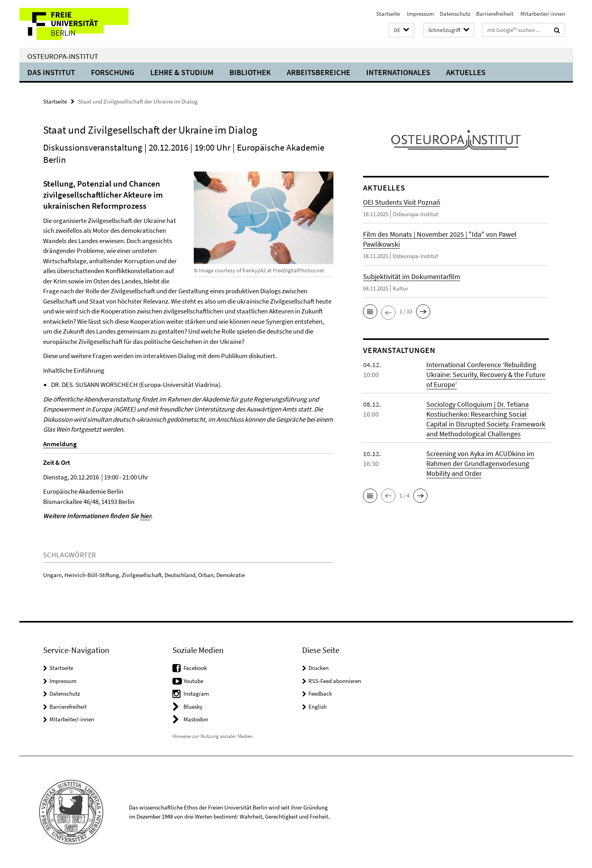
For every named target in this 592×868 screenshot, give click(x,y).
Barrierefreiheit (495, 14)
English (318, 707)
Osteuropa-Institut (63, 56)
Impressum (420, 14)
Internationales (398, 72)
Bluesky (193, 707)
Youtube (193, 681)
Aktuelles (466, 72)
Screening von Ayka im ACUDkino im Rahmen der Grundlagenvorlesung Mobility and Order (480, 463)
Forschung (113, 72)
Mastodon (196, 719)
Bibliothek (250, 72)
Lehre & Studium (182, 72)
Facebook (195, 668)
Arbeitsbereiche (319, 72)
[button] (401, 30)
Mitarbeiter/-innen (542, 14)
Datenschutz (455, 14)
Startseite (388, 14)
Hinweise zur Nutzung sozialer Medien (213, 736)
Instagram (196, 693)
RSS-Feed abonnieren (335, 681)
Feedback (320, 693)
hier (145, 516)
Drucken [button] (319, 668)
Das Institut (51, 72)
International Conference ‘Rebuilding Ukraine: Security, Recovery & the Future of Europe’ (486, 375)
